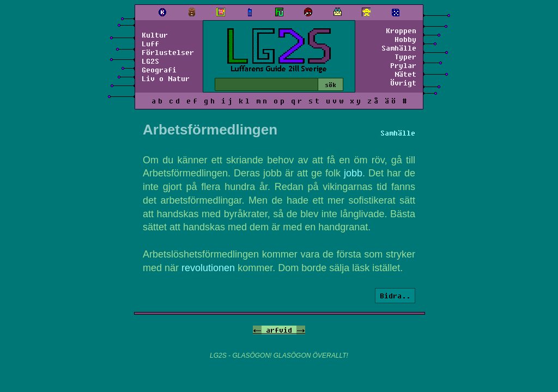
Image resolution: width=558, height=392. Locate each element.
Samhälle (399, 48)
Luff (150, 44)
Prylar (403, 65)
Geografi (159, 70)
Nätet (405, 74)
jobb (353, 173)
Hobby (405, 39)
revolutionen (208, 268)
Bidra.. (395, 296)
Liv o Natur (166, 78)
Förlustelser (168, 52)
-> (301, 330)
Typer (405, 57)
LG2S (150, 61)
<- (257, 330)
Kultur (155, 35)
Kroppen (401, 30)
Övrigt (403, 83)
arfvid (279, 330)
